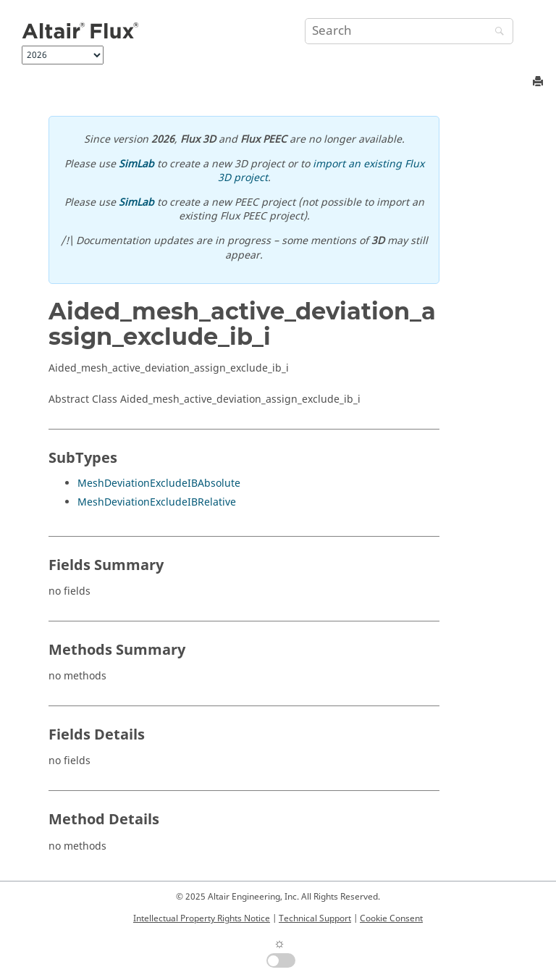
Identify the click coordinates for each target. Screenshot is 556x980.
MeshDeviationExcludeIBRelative (157, 502)
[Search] (496, 32)
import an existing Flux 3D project (321, 171)
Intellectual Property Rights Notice (202, 918)
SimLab (136, 164)
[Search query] (409, 31)
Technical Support (315, 918)
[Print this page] (539, 82)
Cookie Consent (391, 918)
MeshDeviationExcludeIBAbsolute (159, 483)
